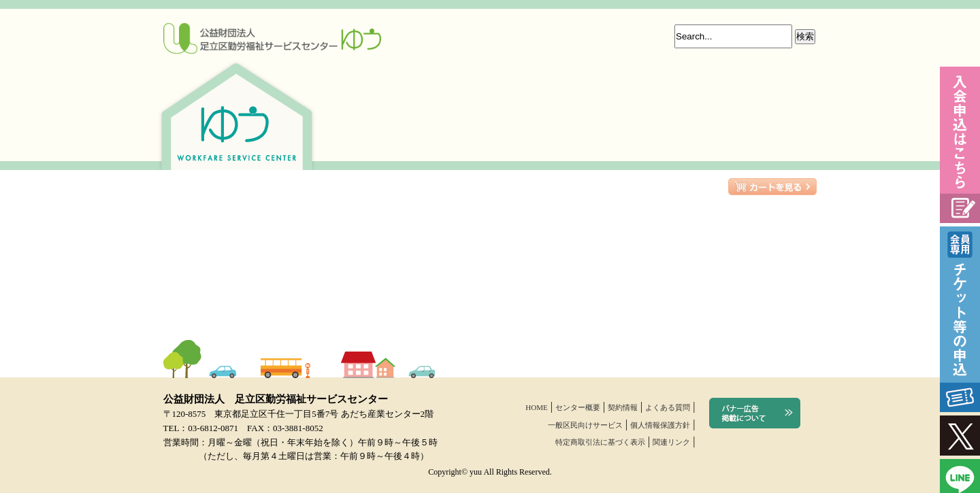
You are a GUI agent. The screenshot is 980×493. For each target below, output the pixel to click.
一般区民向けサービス (585, 425)
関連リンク (671, 442)
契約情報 (623, 407)
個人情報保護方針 (660, 425)
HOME (536, 407)
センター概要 (578, 407)
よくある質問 (668, 407)
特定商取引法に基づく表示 (600, 442)
